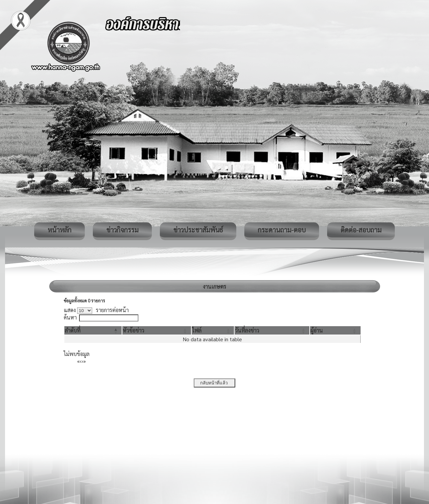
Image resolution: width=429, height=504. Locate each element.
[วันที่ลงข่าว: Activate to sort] (272, 330)
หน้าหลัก (59, 230)
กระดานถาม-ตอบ (282, 230)
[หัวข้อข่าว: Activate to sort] (157, 330)
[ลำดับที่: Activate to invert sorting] (93, 330)
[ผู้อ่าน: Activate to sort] (335, 330)
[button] (73, 330)
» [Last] (84, 361)
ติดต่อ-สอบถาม (361, 230)
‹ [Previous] (81, 361)
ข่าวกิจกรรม (122, 230)
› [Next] (82, 361)
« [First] (78, 361)
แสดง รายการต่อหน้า (96, 310)
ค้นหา (70, 317)
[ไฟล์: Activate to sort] (213, 330)
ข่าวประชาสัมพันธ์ (198, 230)
